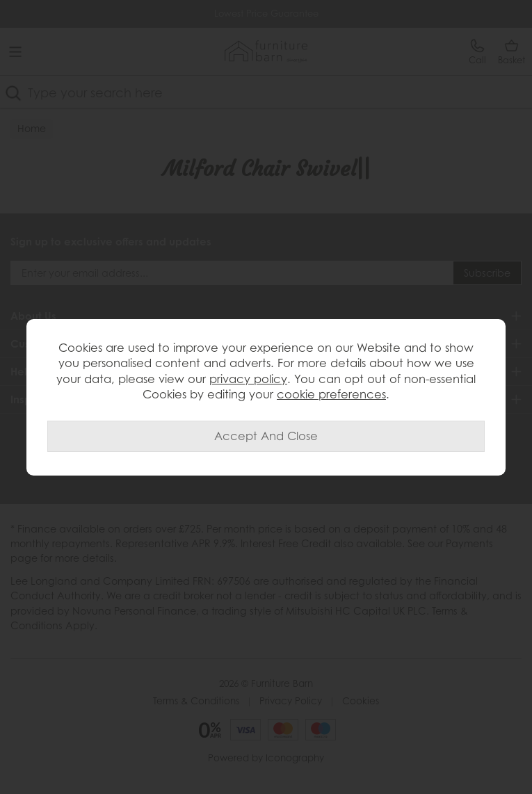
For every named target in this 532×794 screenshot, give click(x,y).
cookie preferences (331, 394)
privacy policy (248, 379)
